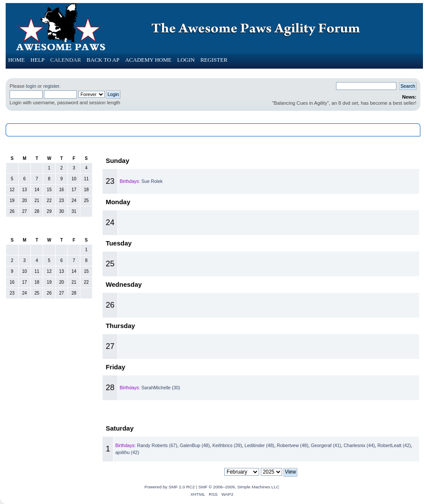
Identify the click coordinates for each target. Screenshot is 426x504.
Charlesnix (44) (359, 445)
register (51, 86)
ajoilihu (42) (127, 452)
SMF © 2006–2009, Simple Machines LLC (239, 487)
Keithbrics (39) (227, 445)
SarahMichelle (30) (161, 388)
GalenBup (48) (195, 445)
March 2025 (261, 414)
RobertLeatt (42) (394, 445)
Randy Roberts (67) (157, 445)
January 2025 (49, 146)
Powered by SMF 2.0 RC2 (170, 487)
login (31, 86)
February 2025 (49, 228)
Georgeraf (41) (326, 445)
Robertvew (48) (293, 445)
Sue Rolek (152, 181)
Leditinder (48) (260, 445)
